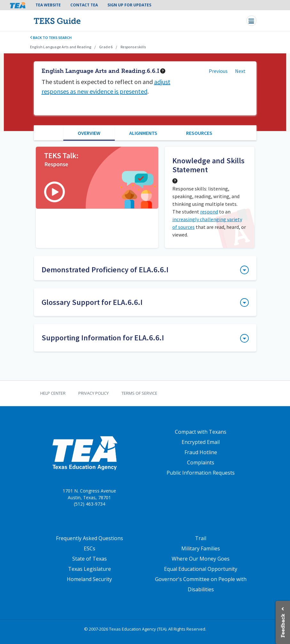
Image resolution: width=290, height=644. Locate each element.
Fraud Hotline (201, 452)
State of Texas (90, 559)
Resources (199, 133)
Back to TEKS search (51, 38)
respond (209, 212)
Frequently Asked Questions (90, 538)
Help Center (53, 393)
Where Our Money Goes (201, 559)
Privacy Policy (94, 393)
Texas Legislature (90, 569)
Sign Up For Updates (129, 5)
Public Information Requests (201, 473)
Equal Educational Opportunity (201, 569)
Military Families (201, 548)
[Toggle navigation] (251, 21)
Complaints (201, 462)
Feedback (283, 626)
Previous (218, 71)
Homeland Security (89, 579)
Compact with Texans (201, 432)
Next (240, 71)
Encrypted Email (201, 442)
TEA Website (48, 5)
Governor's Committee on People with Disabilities (201, 584)
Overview (89, 133)
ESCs (90, 548)
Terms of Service (139, 393)
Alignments (143, 133)
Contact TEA (84, 5)
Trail (201, 538)
